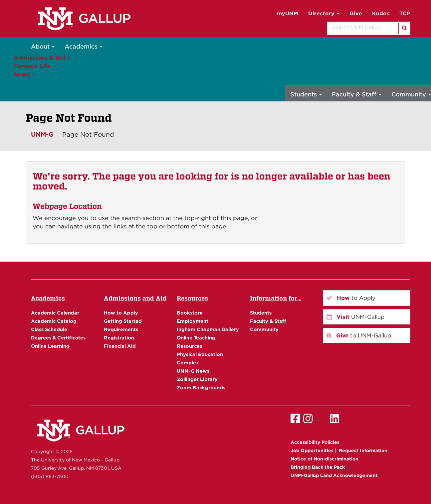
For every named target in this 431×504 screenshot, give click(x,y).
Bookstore (190, 313)
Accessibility (315, 442)
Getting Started (123, 321)
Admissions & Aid (42, 58)
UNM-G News (193, 371)
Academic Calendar (55, 313)
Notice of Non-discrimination (324, 459)
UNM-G (42, 134)
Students (306, 94)
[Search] (404, 29)
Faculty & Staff (357, 94)
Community (264, 329)
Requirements (121, 329)
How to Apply (121, 313)
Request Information (363, 450)
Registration (119, 338)
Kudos (381, 13)
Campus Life (34, 66)
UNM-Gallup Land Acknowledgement (334, 475)
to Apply (351, 298)
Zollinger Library (197, 379)
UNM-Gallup (355, 317)
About (43, 46)
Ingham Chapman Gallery (208, 329)
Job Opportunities (312, 450)
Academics (84, 46)
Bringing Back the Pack (318, 467)
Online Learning (50, 346)
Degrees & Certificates (58, 338)
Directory (324, 13)
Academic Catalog (54, 321)
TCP (405, 13)
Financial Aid (120, 346)
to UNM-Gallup (359, 335)
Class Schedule (49, 329)
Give (356, 13)
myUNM (288, 13)
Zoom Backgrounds (201, 387)
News (24, 74)
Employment (193, 321)
